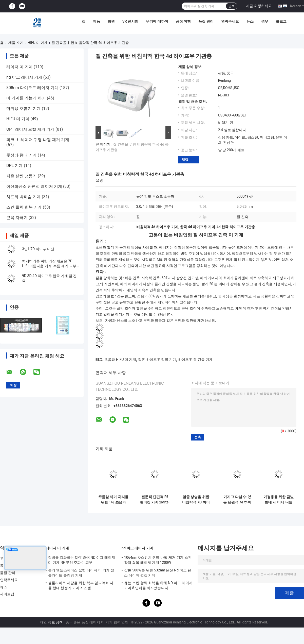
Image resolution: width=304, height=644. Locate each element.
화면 (111, 21)
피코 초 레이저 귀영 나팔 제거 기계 (38, 140)
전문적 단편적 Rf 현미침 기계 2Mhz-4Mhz (155, 500)
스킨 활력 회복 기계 (24, 207)
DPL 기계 (15, 166)
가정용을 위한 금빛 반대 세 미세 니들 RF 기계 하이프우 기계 (279, 500)
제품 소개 (16, 43)
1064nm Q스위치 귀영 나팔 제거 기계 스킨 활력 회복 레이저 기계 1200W (158, 560)
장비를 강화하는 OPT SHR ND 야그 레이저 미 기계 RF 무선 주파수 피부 (82, 560)
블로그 (281, 21)
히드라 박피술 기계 (24, 197)
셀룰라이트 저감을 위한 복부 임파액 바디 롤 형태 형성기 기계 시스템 (81, 585)
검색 (232, 6)
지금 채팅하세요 (259, 6)
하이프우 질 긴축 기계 (195, 360)
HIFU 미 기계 (38, 43)
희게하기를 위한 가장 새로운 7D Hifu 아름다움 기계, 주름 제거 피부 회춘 (49, 266)
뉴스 (250, 21)
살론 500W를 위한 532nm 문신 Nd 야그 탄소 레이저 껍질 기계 (158, 573)
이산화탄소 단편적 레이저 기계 (34, 186)
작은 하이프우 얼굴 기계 (157, 360)
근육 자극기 (17, 218)
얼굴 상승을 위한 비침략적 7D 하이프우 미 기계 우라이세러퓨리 (196, 500)
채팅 (185, 160)
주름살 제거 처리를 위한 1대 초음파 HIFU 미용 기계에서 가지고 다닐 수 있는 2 (113, 500)
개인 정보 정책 (51, 622)
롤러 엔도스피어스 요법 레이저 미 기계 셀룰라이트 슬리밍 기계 (81, 573)
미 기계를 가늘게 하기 (26, 98)
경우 (265, 21)
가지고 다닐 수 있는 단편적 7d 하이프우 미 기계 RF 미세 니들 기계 (237, 500)
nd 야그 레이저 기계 (24, 77)
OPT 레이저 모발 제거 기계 (30, 129)
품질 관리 (206, 21)
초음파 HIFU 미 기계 (120, 360)
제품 (97, 21)
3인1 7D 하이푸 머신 (38, 249)
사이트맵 (7, 594)
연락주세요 (230, 21)
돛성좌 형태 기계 (22, 155)
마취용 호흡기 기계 (24, 108)
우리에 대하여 (157, 21)
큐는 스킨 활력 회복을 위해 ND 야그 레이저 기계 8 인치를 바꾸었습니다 (158, 585)
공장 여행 (183, 21)
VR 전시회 (130, 21)
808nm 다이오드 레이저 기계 (32, 88)
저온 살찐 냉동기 (22, 176)
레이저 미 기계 (20, 67)
